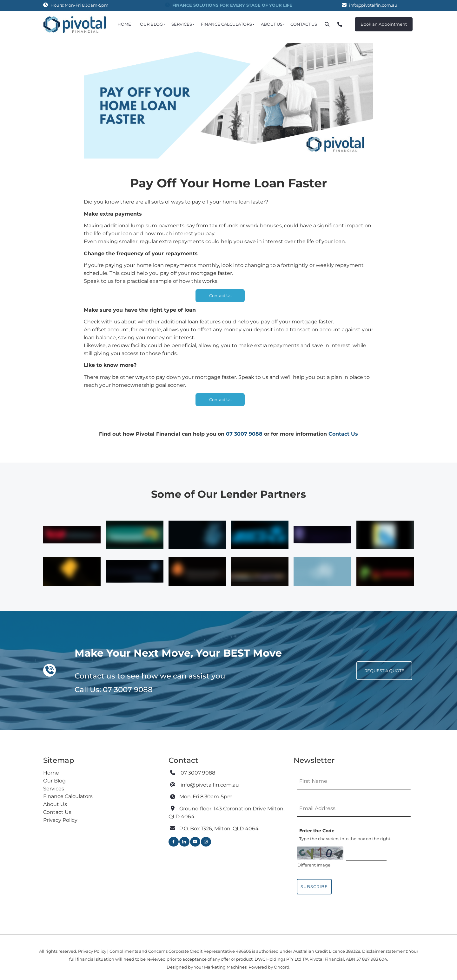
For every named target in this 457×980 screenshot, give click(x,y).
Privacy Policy (60, 820)
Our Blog (151, 24)
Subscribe (314, 886)
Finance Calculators (226, 24)
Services (182, 24)
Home (124, 24)
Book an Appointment (378, 21)
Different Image (314, 865)
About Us (272, 24)
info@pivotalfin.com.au (373, 5)
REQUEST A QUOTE (376, 665)
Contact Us (304, 24)
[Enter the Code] (366, 853)
